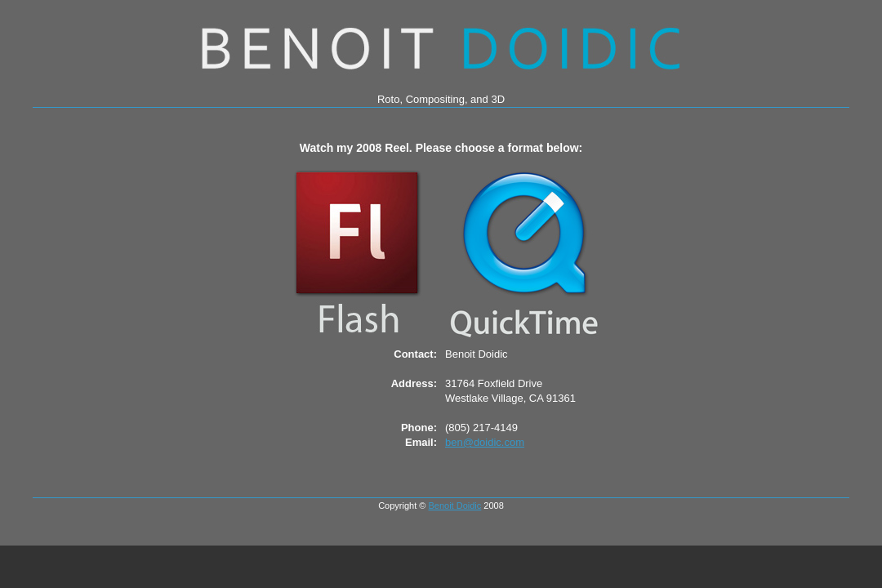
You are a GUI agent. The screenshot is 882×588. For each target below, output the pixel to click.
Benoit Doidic (454, 506)
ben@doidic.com (485, 442)
